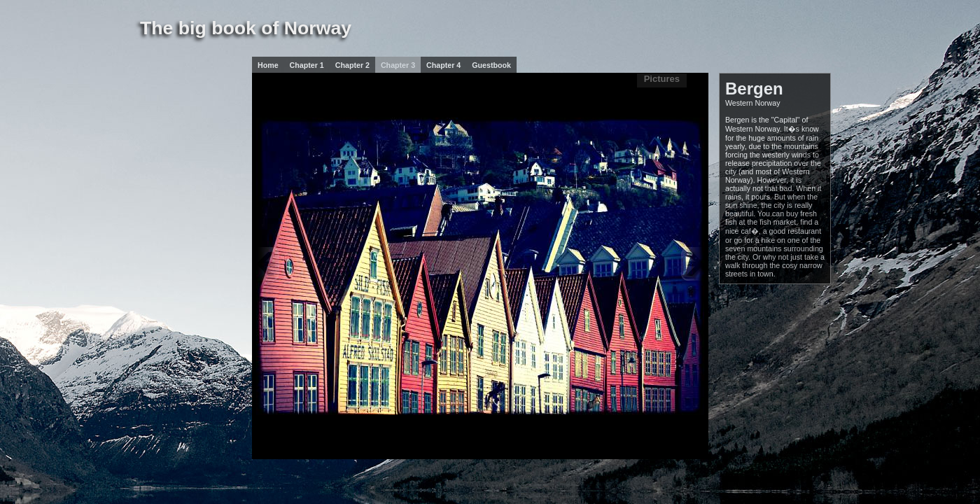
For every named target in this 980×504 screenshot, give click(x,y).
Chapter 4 (443, 65)
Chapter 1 (307, 65)
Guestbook (491, 65)
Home (268, 65)
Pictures (662, 79)
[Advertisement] (182, 157)
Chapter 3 (398, 65)
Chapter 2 (352, 65)
